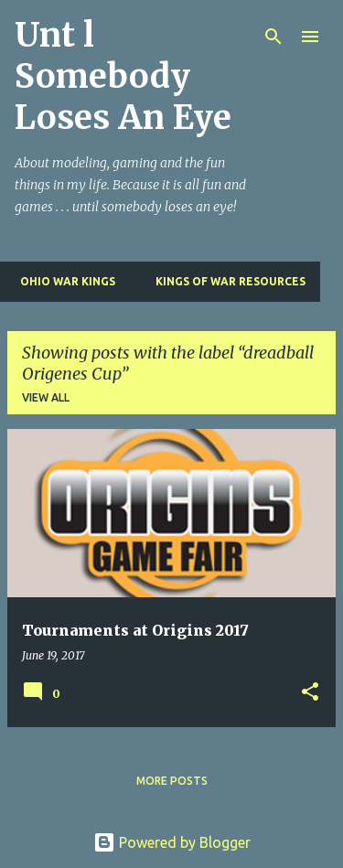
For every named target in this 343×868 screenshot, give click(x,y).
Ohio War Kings (62, 281)
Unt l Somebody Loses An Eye (123, 76)
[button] (310, 693)
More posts (172, 781)
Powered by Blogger (172, 842)
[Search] (273, 37)
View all (46, 397)
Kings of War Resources (225, 281)
